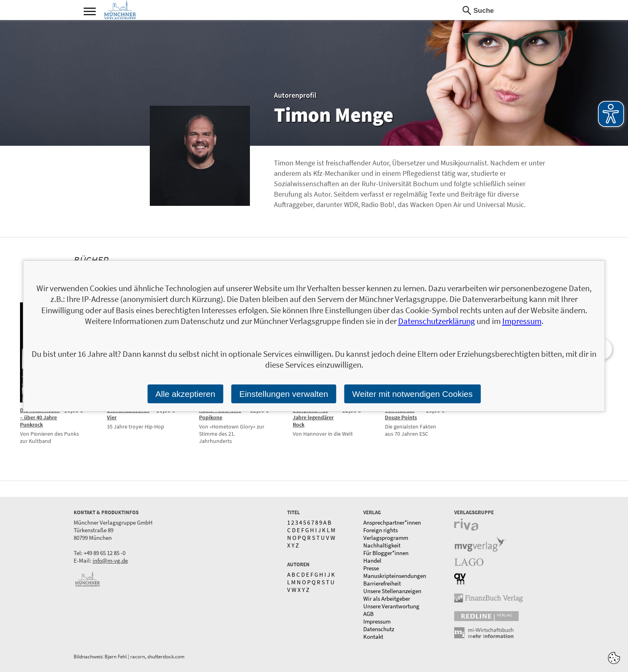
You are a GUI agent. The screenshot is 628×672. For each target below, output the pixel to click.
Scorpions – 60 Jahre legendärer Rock (313, 417)
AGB (368, 614)
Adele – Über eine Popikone (220, 414)
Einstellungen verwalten (284, 394)
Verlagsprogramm (386, 538)
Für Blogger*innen (386, 553)
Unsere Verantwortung (391, 606)
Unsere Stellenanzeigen (392, 591)
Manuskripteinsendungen (395, 576)
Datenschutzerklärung (437, 321)
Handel (372, 560)
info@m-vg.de (110, 560)
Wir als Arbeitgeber (387, 599)
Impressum (377, 621)
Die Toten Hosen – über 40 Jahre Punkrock (40, 417)
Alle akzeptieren (185, 394)
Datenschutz (379, 629)
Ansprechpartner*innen (392, 522)
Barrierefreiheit (382, 583)
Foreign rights (380, 530)
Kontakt (373, 637)
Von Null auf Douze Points (401, 414)
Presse (371, 568)
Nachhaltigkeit (382, 545)
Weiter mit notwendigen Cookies (412, 394)
